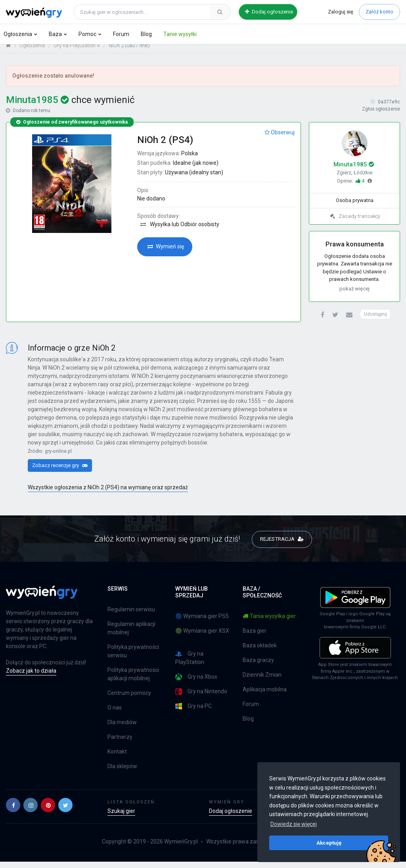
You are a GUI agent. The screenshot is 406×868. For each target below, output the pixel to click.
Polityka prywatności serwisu (133, 657)
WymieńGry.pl (181, 848)
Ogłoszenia (18, 34)
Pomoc (87, 34)
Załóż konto (379, 12)
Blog (146, 34)
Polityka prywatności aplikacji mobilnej (133, 680)
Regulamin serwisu (131, 616)
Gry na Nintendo (201, 698)
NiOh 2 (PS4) (165, 146)
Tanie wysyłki (180, 34)
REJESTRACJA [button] (282, 545)
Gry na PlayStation (190, 664)
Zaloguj (341, 12)
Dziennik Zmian (262, 681)
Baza (55, 34)
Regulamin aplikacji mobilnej (131, 634)
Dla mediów (122, 729)
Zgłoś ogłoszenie (381, 115)
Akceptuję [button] (329, 843)
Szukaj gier (121, 817)
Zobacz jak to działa (31, 677)
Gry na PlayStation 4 (77, 52)
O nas (115, 714)
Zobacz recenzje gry (60, 471)
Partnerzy (120, 743)
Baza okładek (260, 652)
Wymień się (166, 253)
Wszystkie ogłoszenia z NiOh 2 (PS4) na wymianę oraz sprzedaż (108, 493)
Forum (121, 34)
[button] (323, 321)
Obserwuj (280, 138)
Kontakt (117, 758)
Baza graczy (258, 666)
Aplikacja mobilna (265, 696)
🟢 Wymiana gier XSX (202, 637)
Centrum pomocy (129, 699)
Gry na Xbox (196, 683)
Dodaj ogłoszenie (269, 12)
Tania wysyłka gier (269, 622)
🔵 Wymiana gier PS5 (202, 622)
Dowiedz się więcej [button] (294, 824)
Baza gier (255, 637)
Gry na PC (193, 713)
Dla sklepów (122, 773)
